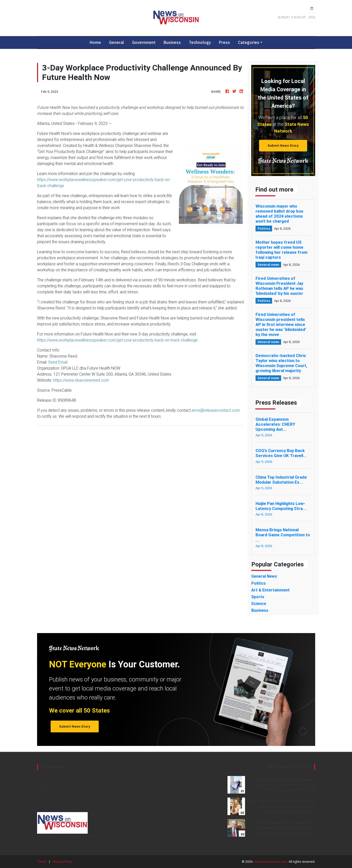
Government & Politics (56, 803)
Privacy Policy (62, 862)
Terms (42, 862)
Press (224, 42)
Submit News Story (283, 146)
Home (97, 42)
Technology (200, 42)
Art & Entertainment (54, 779)
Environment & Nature (56, 791)
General (116, 42)
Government (144, 42)
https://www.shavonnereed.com (81, 380)
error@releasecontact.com (216, 410)
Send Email (58, 362)
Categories (249, 42)
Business (172, 42)
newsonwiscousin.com (270, 862)
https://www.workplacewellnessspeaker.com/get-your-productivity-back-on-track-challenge (117, 340)
